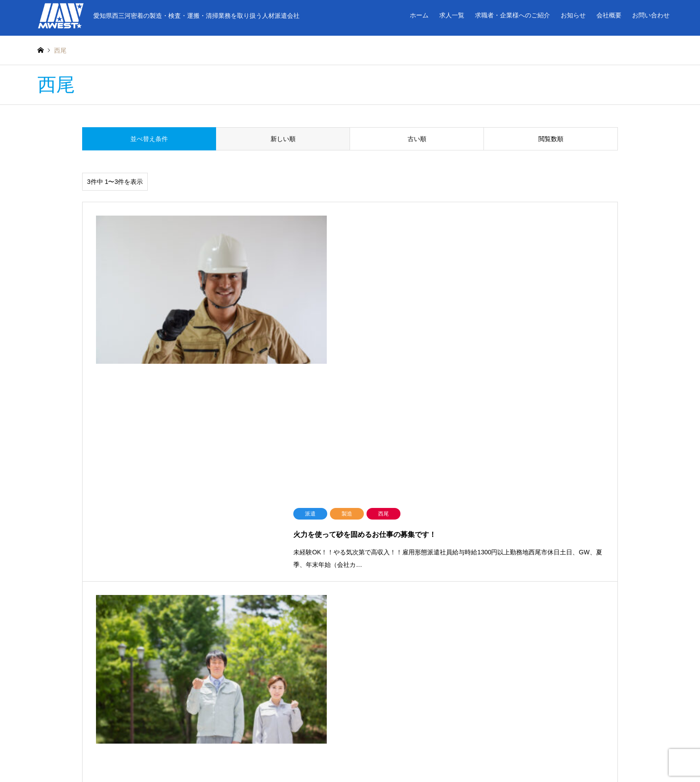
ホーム (419, 15)
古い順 (417, 139)
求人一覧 (452, 15)
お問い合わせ (651, 15)
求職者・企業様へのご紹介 (512, 15)
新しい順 (283, 139)
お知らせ (573, 15)
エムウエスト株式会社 (350, 752)
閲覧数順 (551, 139)
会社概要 (609, 15)
